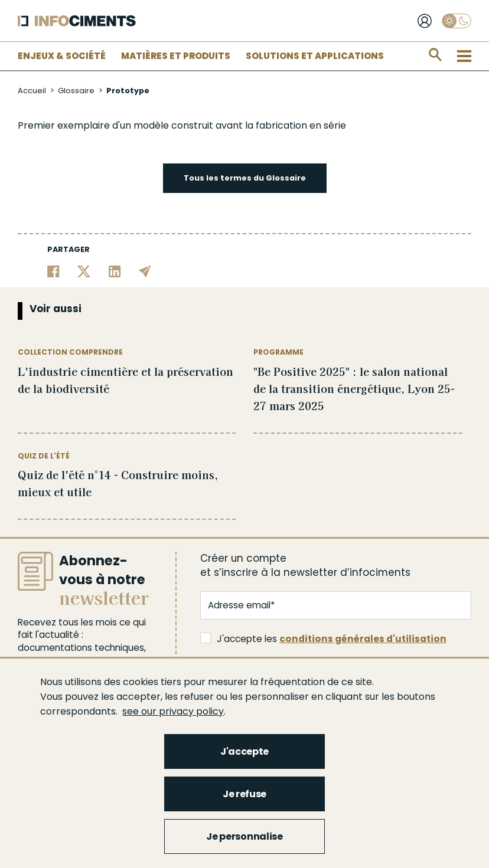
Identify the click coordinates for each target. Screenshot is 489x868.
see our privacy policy (173, 711)
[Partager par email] (145, 271)
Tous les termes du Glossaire (245, 178)
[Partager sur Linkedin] (115, 271)
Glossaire (76, 91)
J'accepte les (323, 639)
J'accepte (244, 751)
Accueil (32, 91)
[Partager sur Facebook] (53, 271)
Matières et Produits (176, 56)
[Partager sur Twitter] (84, 271)
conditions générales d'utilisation (363, 639)
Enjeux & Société (62, 56)
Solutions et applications (315, 56)
